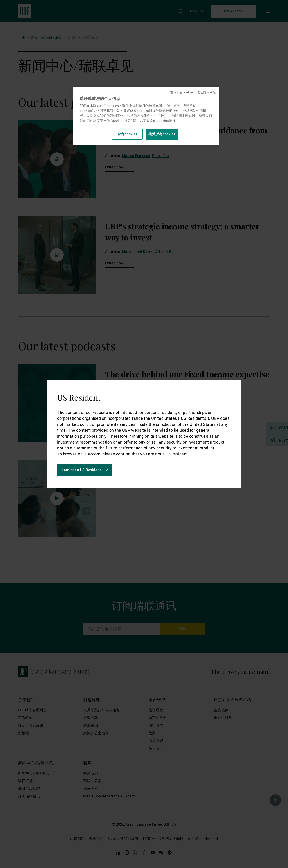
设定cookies (128, 134)
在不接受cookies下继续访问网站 (193, 92)
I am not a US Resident (83, 470)
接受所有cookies (162, 134)
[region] (146, 116)
